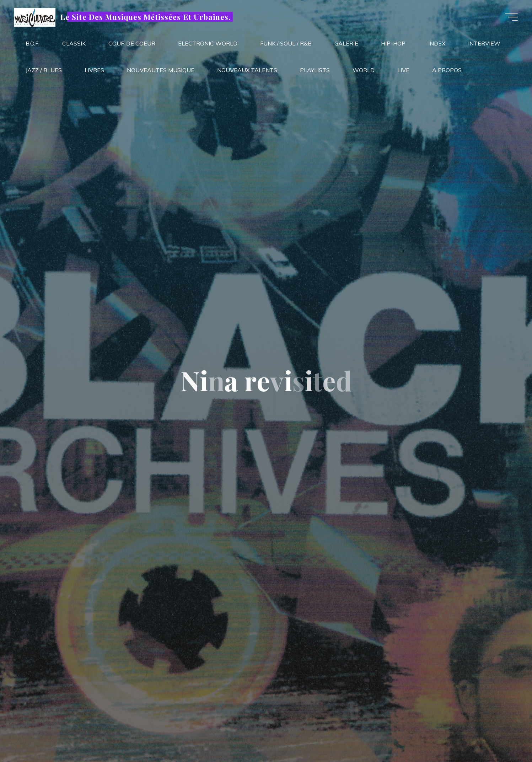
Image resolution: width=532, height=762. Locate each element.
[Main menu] (511, 17)
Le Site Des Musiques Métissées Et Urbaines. (146, 17)
